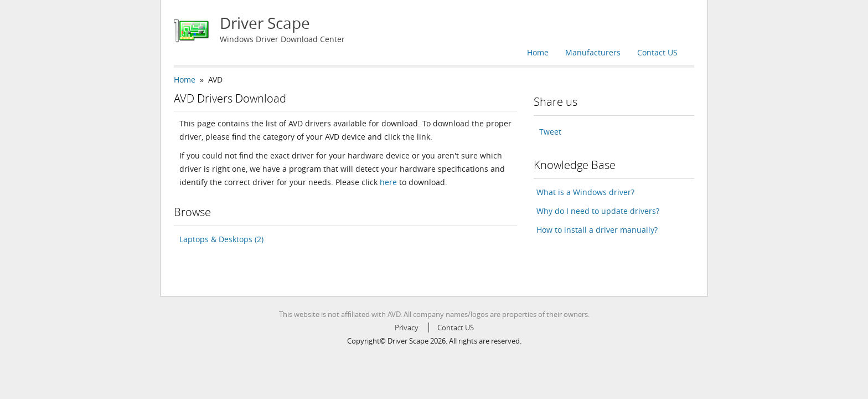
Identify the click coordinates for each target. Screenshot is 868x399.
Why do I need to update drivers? (598, 211)
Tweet (550, 132)
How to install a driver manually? (597, 230)
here (388, 182)
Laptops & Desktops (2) (221, 239)
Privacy (407, 328)
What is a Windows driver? (585, 192)
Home (538, 52)
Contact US (657, 52)
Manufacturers (593, 52)
